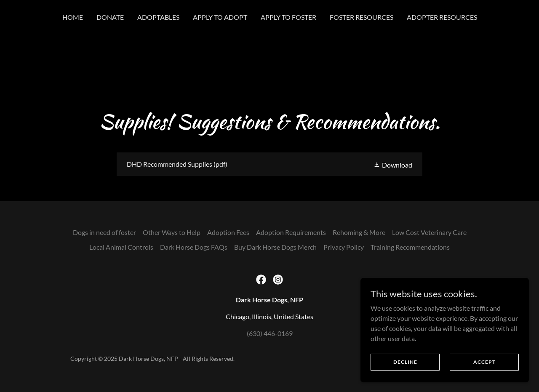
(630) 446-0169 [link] (270, 333)
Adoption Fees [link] (228, 232)
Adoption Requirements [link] (291, 232)
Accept (484, 362)
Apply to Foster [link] (288, 17)
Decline (405, 362)
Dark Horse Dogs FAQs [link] (194, 247)
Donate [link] (110, 17)
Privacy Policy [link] (344, 247)
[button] (393, 164)
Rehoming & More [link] (359, 232)
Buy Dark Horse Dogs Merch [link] (275, 247)
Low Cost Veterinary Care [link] (429, 232)
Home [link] (73, 17)
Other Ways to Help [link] (172, 232)
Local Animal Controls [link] (121, 247)
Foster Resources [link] (362, 17)
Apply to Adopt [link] (220, 17)
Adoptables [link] (158, 17)
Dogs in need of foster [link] (104, 232)
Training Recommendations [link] (410, 247)
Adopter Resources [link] (442, 17)
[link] (269, 164)
